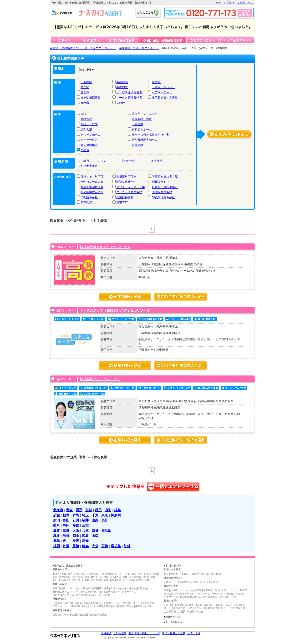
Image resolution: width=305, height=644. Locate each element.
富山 (66, 520)
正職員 (85, 161)
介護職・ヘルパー (163, 87)
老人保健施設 (89, 145)
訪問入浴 (86, 130)
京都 (66, 530)
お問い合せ (194, 633)
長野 (105, 520)
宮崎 (105, 546)
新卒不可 (122, 203)
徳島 (56, 541)
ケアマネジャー (162, 92)
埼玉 (85, 515)
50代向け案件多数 (163, 197)
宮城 (89, 510)
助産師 (85, 87)
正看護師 (86, 82)
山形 (108, 510)
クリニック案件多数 (129, 192)
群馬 (76, 515)
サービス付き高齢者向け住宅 (150, 135)
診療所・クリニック (145, 114)
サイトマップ (245, 2)
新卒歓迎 (86, 203)
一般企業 (137, 124)
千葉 (95, 515)
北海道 (58, 510)
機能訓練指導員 (91, 98)
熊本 (85, 546)
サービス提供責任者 (129, 92)
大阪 (76, 530)
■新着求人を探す (173, 617)
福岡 (56, 546)
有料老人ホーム (142, 130)
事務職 (85, 103)
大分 (95, 546)
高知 (85, 541)
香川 (66, 541)
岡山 (76, 536)
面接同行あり (161, 182)
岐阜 (56, 525)
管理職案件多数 (162, 192)
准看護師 (122, 82)
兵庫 (85, 530)
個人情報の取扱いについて (144, 633)
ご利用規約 (120, 633)
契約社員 (129, 161)
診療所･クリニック (69, 588)
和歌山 (106, 530)
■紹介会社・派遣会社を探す (68, 566)
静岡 (66, 525)
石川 (76, 520)
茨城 (56, 515)
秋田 (98, 510)
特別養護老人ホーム (145, 140)
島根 (66, 536)
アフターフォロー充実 (131, 187)
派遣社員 (157, 161)
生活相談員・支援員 (165, 98)
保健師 (156, 82)
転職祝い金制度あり (165, 187)
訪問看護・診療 (142, 119)
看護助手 (122, 87)
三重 (85, 525)
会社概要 (106, 633)
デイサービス (89, 140)
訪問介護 (137, 145)
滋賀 (56, 530)
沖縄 (127, 546)
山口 (95, 536)
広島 (85, 536)
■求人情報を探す (173, 566)
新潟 (56, 520)
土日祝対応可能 (126, 177)
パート (106, 161)
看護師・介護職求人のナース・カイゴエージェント (83, 48)
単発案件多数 (89, 197)
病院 (83, 114)
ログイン (229, 2)
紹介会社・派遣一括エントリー (139, 48)
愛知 (76, 525)
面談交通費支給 (126, 182)
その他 (121, 103)
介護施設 (86, 119)
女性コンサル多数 (92, 182)
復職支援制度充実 (92, 187)
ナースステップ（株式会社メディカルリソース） (117, 310)
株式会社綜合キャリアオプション (105, 247)
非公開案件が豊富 (92, 192)
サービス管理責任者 (129, 98)
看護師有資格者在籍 (165, 177)
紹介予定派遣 (89, 166)
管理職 (85, 92)
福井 (85, 520)
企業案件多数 (125, 197)
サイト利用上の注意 (174, 633)
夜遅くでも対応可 (92, 177)
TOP (218, 2)
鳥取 (56, 536)
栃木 (66, 515)
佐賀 (66, 546)
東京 (105, 515)
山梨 (95, 520)
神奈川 (116, 515)
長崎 (76, 546)
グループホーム (91, 135)
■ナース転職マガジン (175, 622)
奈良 (95, 530)
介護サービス (89, 124)
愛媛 (76, 541)
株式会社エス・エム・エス (100, 379)
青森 (69, 510)
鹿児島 (116, 546)
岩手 (79, 510)
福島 (117, 510)
